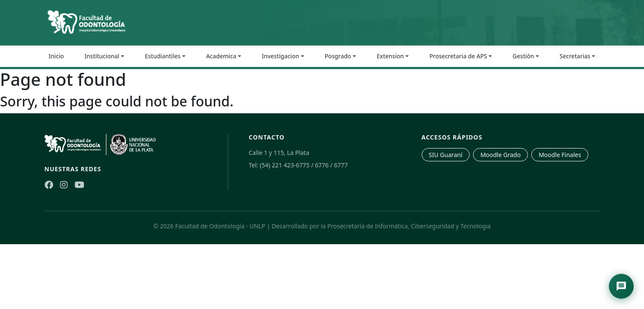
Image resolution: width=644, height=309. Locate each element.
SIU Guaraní (446, 155)
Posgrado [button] (338, 56)
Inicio (57, 56)
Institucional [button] (102, 56)
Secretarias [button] (575, 56)
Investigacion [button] (280, 56)
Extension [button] (390, 56)
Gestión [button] (523, 56)
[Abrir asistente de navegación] (621, 286)
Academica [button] (221, 56)
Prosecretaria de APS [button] (458, 56)
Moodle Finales (560, 155)
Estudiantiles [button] (163, 56)
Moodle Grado (500, 155)
